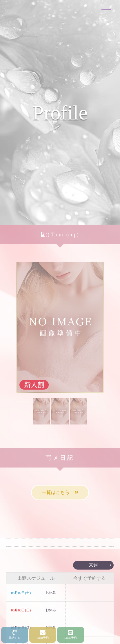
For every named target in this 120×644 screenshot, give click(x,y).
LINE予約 (71, 635)
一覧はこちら (60, 492)
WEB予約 (43, 635)
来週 (93, 565)
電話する (14, 635)
